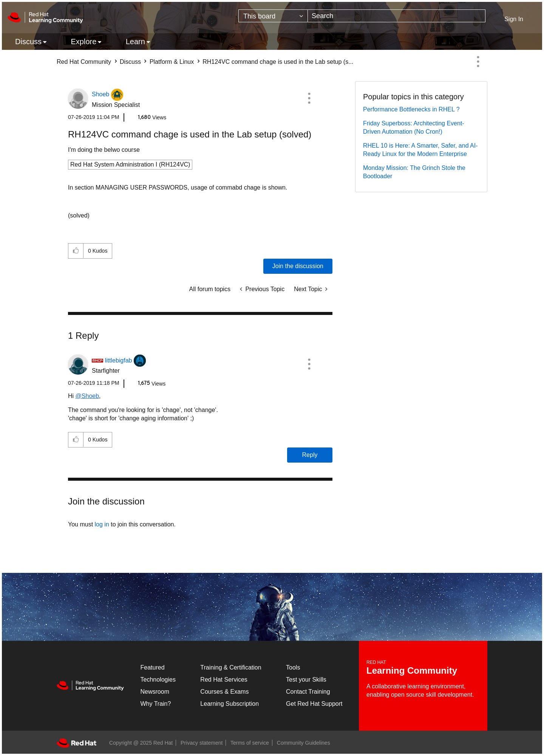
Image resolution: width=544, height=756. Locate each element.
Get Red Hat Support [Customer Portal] (314, 704)
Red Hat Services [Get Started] (224, 680)
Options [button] (478, 62)
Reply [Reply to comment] (310, 455)
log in (102, 524)
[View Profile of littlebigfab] (118, 360)
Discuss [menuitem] (28, 42)
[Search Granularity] (273, 16)
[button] (309, 98)
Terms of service (250, 743)
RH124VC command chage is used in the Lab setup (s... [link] (278, 62)
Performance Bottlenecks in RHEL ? (411, 109)
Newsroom (155, 692)
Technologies (158, 680)
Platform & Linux (172, 62)
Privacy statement (202, 743)
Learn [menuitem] (135, 42)
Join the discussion (298, 266)
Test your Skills (306, 680)
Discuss (130, 62)
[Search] (396, 16)
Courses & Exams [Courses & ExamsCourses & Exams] (224, 692)
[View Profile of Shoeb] (100, 94)
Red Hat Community (84, 62)
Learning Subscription (229, 704)
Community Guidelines (304, 743)
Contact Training (308, 692)
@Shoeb (87, 396)
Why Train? (156, 704)
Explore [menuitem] (83, 42)
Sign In (514, 19)
